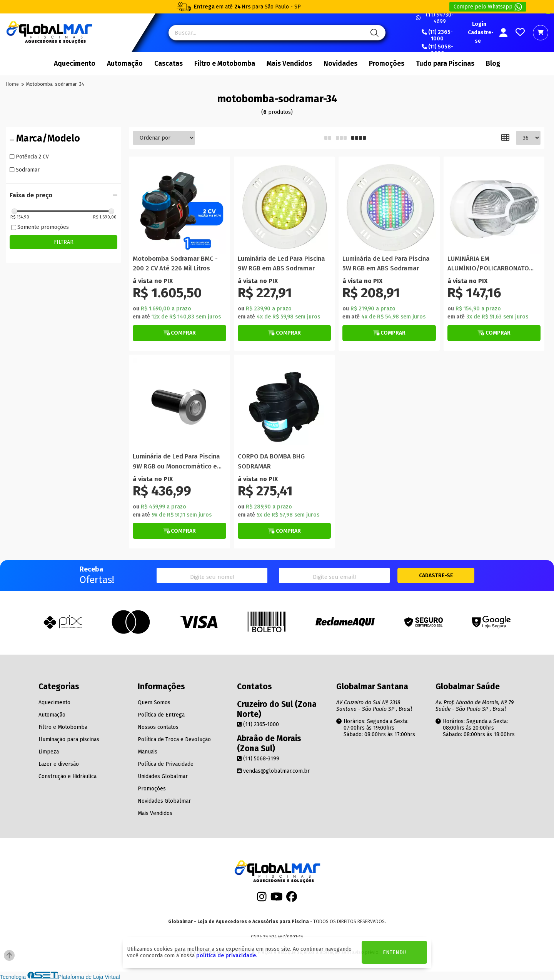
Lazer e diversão (59, 764)
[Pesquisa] (373, 33)
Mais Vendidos (289, 64)
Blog (493, 64)
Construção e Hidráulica (68, 776)
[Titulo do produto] (179, 207)
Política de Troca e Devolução (174, 739)
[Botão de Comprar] (179, 333)
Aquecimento (75, 64)
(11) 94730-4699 (435, 18)
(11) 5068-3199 (258, 759)
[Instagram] (262, 899)
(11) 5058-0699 (437, 50)
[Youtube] (277, 899)
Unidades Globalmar (163, 776)
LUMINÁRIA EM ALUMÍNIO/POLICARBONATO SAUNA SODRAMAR (488, 264)
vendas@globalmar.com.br (273, 771)
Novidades (340, 64)
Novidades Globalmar (164, 801)
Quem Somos (154, 702)
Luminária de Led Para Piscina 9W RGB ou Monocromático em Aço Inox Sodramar (178, 462)
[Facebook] (292, 899)
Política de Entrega (161, 715)
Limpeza (49, 752)
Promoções (387, 64)
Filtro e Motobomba (225, 64)
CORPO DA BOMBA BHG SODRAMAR (271, 461)
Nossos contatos (158, 727)
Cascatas (169, 64)
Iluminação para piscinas (69, 739)
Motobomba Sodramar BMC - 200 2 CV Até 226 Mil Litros (175, 263)
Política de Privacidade (166, 764)
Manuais (148, 752)
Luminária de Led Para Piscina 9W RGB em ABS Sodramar (281, 263)
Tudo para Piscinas (445, 64)
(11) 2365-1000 (437, 36)
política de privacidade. (227, 956)
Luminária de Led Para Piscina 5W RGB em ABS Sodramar (386, 263)
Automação (125, 64)
